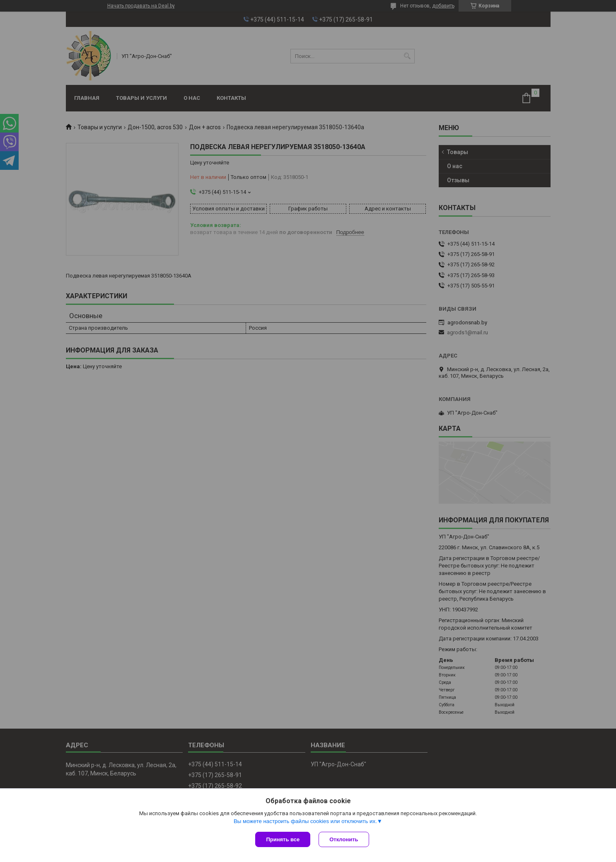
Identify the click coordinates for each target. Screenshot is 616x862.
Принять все (283, 839)
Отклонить (344, 839)
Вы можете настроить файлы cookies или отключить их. (305, 821)
